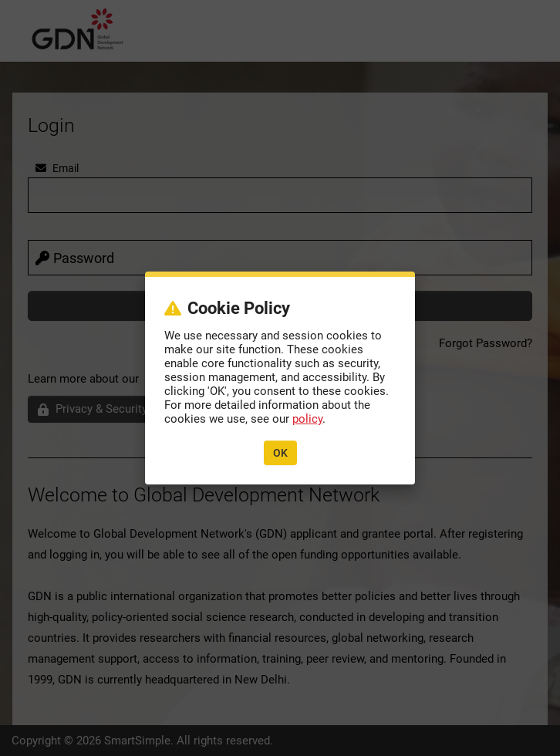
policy (307, 419)
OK (280, 453)
